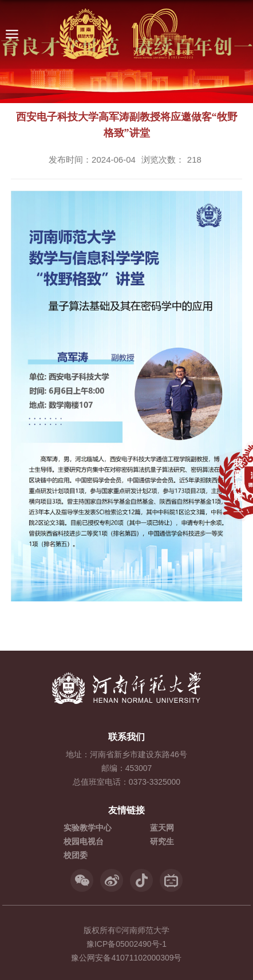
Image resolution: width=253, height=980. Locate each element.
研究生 (162, 841)
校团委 (76, 855)
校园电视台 (84, 841)
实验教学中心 (88, 828)
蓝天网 (162, 828)
